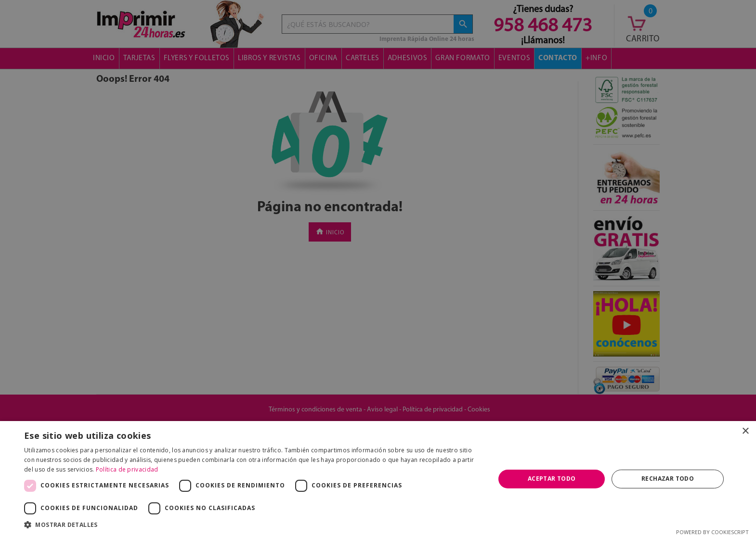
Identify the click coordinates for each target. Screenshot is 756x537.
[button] (253, 525)
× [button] (745, 431)
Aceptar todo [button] (552, 479)
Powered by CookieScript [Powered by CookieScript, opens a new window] (712, 532)
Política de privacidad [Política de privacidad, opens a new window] (127, 469)
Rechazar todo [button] (668, 479)
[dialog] (378, 268)
